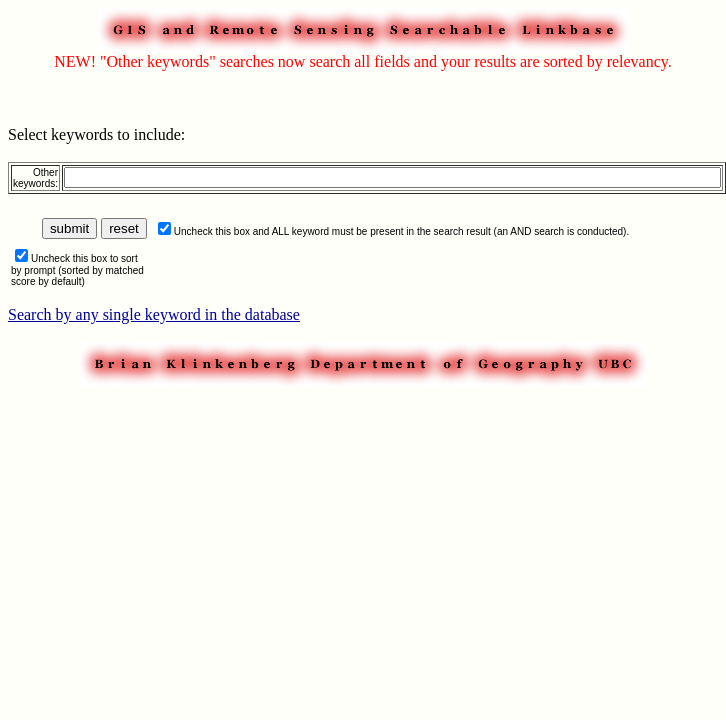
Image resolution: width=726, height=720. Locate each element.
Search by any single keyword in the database (154, 314)
